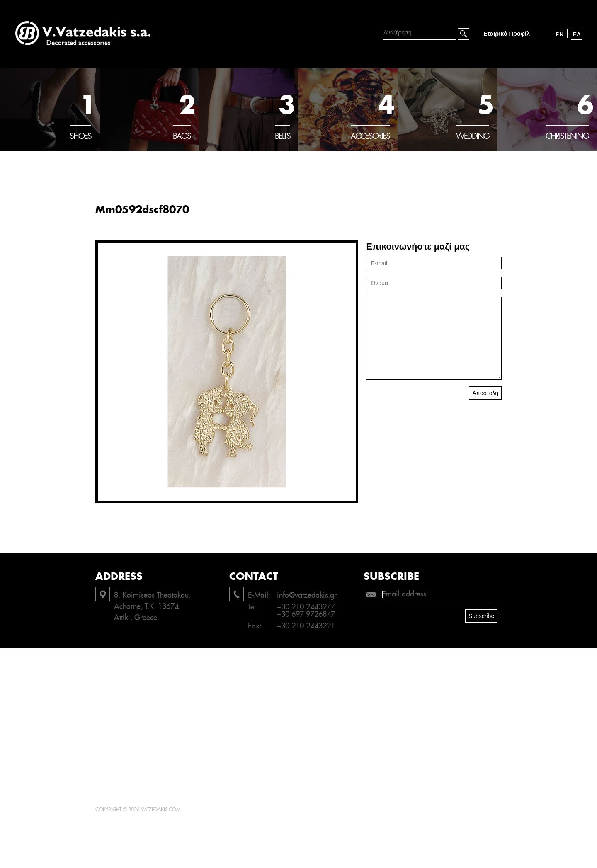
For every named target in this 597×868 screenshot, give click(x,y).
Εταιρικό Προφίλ (507, 34)
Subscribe (481, 616)
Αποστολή (485, 393)
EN (560, 34)
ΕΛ (577, 34)
